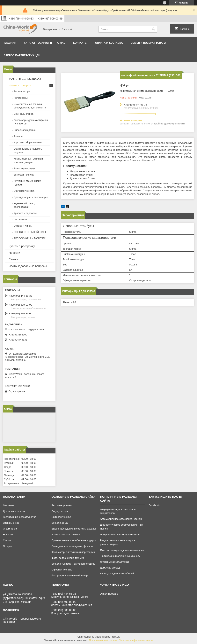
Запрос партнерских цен (22, 55)
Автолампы (20, 220)
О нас (61, 43)
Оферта (8, 546)
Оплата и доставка (109, 43)
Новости (14, 253)
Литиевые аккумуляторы (114, 562)
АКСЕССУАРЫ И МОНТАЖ (30, 238)
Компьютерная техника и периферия (73, 552)
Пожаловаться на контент (103, 640)
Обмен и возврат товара (148, 43)
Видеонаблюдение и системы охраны (74, 529)
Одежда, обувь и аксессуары (31, 197)
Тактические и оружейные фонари (120, 556)
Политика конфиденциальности (136, 640)
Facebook (154, 505)
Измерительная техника (66, 534)
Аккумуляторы (22, 91)
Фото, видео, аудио (25, 168)
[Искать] (153, 29)
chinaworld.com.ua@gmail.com (26, 330)
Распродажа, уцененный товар (70, 575)
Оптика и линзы (23, 226)
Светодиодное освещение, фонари (72, 546)
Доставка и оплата (14, 511)
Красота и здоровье (25, 213)
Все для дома (60, 523)
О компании (10, 529)
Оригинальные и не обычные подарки (74, 540)
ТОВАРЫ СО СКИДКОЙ (25, 79)
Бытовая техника (24, 175)
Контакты (80, 43)
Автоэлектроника (62, 505)
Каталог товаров (36, 43)
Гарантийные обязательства (20, 517)
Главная (10, 43)
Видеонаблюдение (25, 130)
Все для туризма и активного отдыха (73, 564)
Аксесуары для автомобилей (117, 573)
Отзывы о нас (11, 523)
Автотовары (21, 98)
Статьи (14, 259)
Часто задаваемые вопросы (28, 266)
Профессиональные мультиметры (120, 534)
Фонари (18, 136)
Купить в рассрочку (22, 246)
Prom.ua (115, 637)
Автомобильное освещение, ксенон (121, 519)
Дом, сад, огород (24, 114)
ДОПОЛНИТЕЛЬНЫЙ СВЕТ (30, 232)
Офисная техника (24, 191)
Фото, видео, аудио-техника (68, 558)
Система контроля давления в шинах (122, 550)
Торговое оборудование (28, 142)
